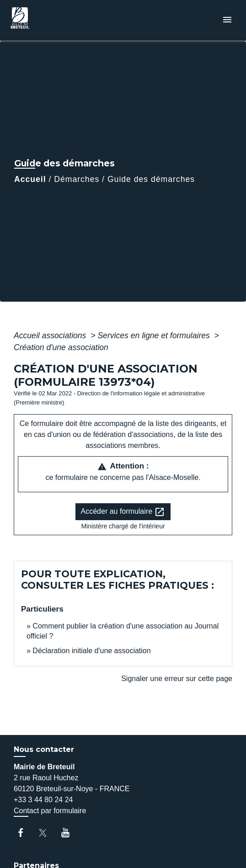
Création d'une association (61, 347)
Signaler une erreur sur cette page (177, 679)
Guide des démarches (151, 179)
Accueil (30, 179)
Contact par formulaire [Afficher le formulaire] (50, 811)
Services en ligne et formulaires (155, 335)
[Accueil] (42, 20)
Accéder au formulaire (123, 512)
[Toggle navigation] (227, 20)
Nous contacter (44, 749)
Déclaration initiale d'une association (93, 651)
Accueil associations (51, 335)
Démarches (77, 179)
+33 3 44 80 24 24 (43, 800)
